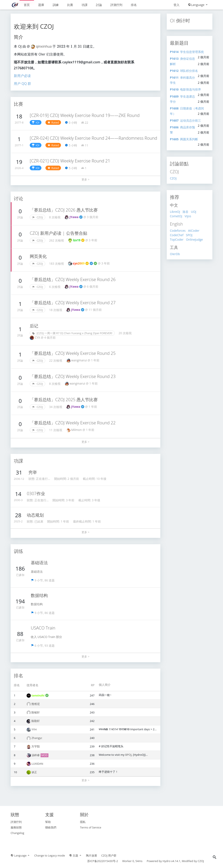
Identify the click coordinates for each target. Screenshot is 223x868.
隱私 (83, 822)
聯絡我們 (51, 827)
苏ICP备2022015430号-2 (103, 861)
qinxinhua (44, 46)
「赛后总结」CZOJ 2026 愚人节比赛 (64, 210)
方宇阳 (36, 746)
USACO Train (43, 628)
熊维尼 (36, 704)
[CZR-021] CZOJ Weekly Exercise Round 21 (70, 161)
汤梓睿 (36, 755)
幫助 (48, 822)
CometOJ (176, 216)
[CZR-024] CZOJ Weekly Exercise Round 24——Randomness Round (93, 138)
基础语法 (39, 563)
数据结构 (39, 595)
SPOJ (189, 235)
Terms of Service (91, 827)
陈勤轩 (36, 721)
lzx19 (79, 240)
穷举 (33, 472)
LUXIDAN (37, 764)
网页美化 (38, 256)
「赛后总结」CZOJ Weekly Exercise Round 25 (73, 353)
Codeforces (178, 231)
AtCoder (194, 231)
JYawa (76, 217)
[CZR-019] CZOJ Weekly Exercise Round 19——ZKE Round (85, 115)
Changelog (17, 833)
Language (198, 5)
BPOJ (128, 755)
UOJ (194, 212)
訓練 (56, 5)
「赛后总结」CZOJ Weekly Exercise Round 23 (73, 376)
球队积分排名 (184, 71)
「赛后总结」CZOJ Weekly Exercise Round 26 (73, 279)
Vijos (188, 216)
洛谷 (185, 212)
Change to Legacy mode (50, 855)
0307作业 (36, 494)
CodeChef (177, 235)
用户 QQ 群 (22, 84)
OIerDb (175, 254)
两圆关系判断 (184, 139)
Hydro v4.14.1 (172, 861)
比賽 (70, 5)
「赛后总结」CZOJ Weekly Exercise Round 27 (73, 303)
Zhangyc (37, 738)
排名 (134, 5)
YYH (34, 729)
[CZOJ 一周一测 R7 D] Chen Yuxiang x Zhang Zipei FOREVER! (72, 333)
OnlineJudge (194, 239)
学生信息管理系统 (187, 52)
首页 (27, 5)
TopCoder (177, 239)
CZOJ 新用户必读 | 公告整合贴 (59, 233)
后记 (34, 326)
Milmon (77, 430)
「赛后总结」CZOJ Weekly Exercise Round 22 (73, 423)
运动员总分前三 (185, 120)
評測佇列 (116, 5)
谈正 (34, 772)
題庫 (41, 5)
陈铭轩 (36, 712)
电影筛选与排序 (185, 89)
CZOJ (37, 217)
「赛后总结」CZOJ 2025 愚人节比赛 (64, 400)
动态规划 (35, 515)
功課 (85, 5)
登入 (176, 5)
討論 (99, 5)
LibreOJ (175, 212)
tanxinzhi (40, 695)
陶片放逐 (92, 855)
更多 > (85, 179)
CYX (38, 337)
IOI (36, 122)
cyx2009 (85, 263)
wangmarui (79, 360)
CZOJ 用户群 (109, 855)
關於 (84, 815)
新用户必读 (22, 76)
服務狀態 (16, 827)
